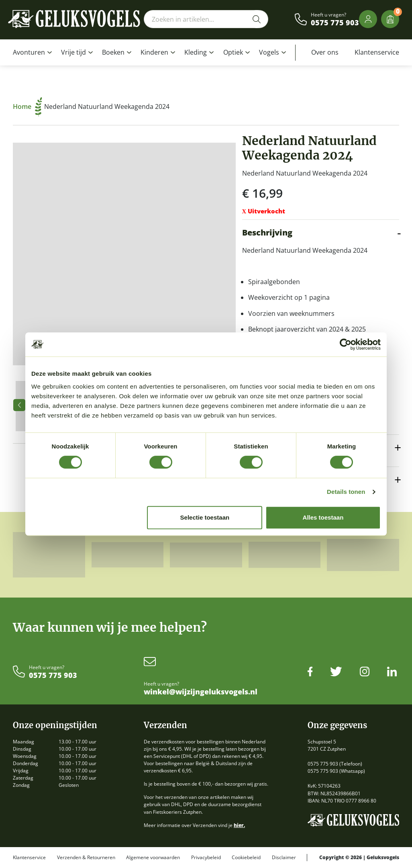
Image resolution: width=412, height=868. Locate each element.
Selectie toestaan (205, 517)
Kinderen (154, 52)
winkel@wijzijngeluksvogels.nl (201, 692)
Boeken (113, 52)
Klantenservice (377, 52)
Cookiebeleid (246, 858)
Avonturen (29, 52)
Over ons (325, 52)
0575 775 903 (335, 23)
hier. (239, 825)
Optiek (233, 52)
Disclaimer (284, 858)
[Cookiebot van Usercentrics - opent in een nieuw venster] (346, 344)
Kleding (196, 52)
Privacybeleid (206, 858)
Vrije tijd (73, 52)
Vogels (269, 52)
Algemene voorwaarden (153, 858)
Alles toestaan (323, 517)
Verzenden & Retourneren (86, 858)
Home (28, 106)
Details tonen (346, 492)
